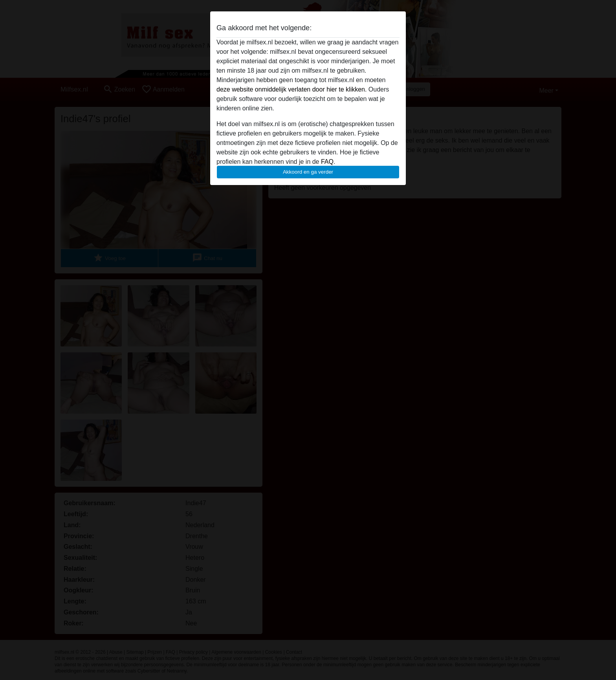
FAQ (327, 162)
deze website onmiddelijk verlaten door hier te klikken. (291, 89)
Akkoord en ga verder (308, 172)
